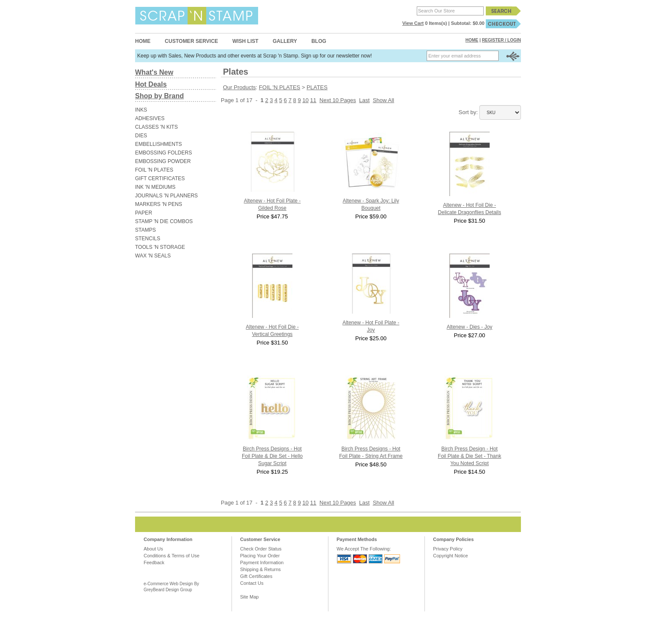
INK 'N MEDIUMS (155, 187)
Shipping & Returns (260, 569)
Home (143, 41)
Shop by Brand (159, 96)
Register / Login (501, 40)
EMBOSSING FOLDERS (164, 153)
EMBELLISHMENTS (158, 144)
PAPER (144, 213)
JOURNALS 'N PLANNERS (166, 196)
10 (305, 100)
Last (365, 100)
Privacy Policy (448, 549)
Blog (319, 41)
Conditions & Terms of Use (172, 556)
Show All (383, 100)
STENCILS (148, 239)
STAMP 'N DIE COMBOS (164, 221)
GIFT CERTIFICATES (160, 178)
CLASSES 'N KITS (156, 127)
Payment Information (262, 562)
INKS (141, 110)
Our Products (239, 87)
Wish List (245, 41)
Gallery (285, 41)
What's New (154, 72)
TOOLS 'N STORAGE (160, 247)
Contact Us (252, 583)
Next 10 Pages (338, 100)
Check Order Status (261, 549)
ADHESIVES (150, 118)
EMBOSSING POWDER (163, 161)
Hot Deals (151, 84)
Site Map (249, 597)
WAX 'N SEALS (153, 256)
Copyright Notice (450, 556)
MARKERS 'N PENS (159, 204)
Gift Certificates (256, 576)
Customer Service (191, 41)
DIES (141, 136)
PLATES (317, 87)
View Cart (413, 23)
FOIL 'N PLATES (154, 170)
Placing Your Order (260, 556)
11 (313, 100)
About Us (153, 549)
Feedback (154, 562)
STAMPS (145, 230)
